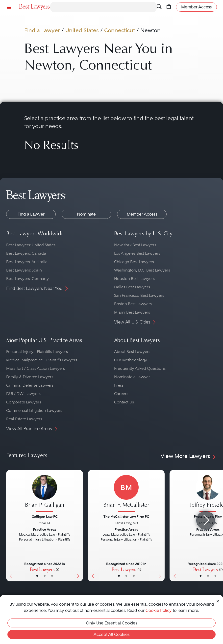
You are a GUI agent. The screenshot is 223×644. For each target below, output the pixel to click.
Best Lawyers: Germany (27, 279)
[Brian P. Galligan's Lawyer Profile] (45, 494)
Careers (121, 394)
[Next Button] (79, 526)
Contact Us (124, 402)
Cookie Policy (159, 610)
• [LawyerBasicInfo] (37, 576)
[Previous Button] (10, 526)
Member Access (142, 214)
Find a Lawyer (42, 30)
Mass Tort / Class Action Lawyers (36, 368)
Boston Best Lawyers (133, 304)
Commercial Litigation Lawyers (34, 410)
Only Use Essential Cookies (111, 623)
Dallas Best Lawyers (132, 287)
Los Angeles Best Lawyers (137, 253)
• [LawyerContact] (52, 576)
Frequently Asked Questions (140, 368)
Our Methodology (131, 360)
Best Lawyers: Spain (24, 270)
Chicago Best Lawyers (134, 262)
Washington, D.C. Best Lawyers (142, 270)
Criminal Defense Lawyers (30, 385)
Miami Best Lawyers (132, 312)
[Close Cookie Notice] (218, 601)
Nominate (86, 214)
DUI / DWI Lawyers (23, 394)
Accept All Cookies (111, 634)
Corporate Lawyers (24, 402)
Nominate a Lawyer (132, 377)
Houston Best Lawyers (134, 279)
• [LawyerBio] (45, 576)
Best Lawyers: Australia (27, 262)
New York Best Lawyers (135, 245)
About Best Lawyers (132, 352)
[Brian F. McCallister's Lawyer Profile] (126, 494)
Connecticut (120, 30)
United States (82, 30)
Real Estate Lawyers (24, 419)
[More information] (58, 569)
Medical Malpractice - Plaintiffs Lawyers (42, 360)
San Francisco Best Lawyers (139, 295)
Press (119, 385)
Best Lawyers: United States (31, 245)
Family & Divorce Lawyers (30, 377)
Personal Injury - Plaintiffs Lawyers (37, 352)
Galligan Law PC (45, 517)
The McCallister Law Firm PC (126, 517)
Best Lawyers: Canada (26, 253)
